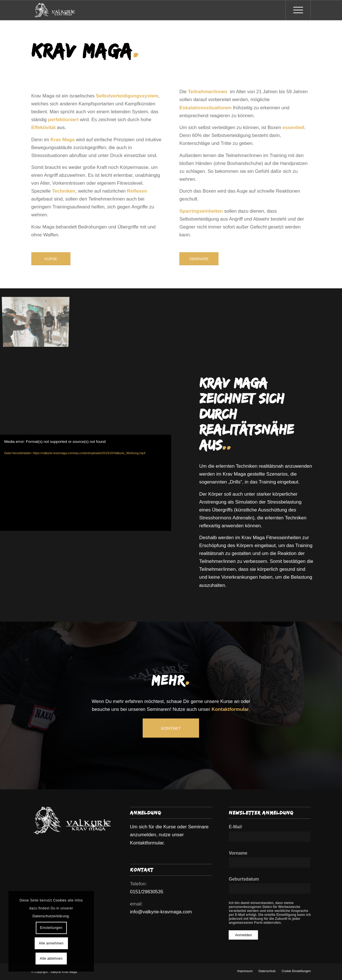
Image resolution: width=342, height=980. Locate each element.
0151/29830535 (147, 892)
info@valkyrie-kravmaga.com (161, 912)
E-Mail (236, 827)
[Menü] (298, 10)
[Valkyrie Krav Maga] (55, 10)
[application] (86, 483)
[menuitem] (298, 10)
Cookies (60, 900)
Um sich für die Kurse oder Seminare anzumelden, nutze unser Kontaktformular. (169, 835)
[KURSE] (51, 259)
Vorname (238, 853)
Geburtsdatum (244, 879)
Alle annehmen (51, 943)
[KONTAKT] (171, 728)
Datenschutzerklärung (51, 916)
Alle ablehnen (51, 959)
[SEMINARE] (199, 259)
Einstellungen (51, 928)
